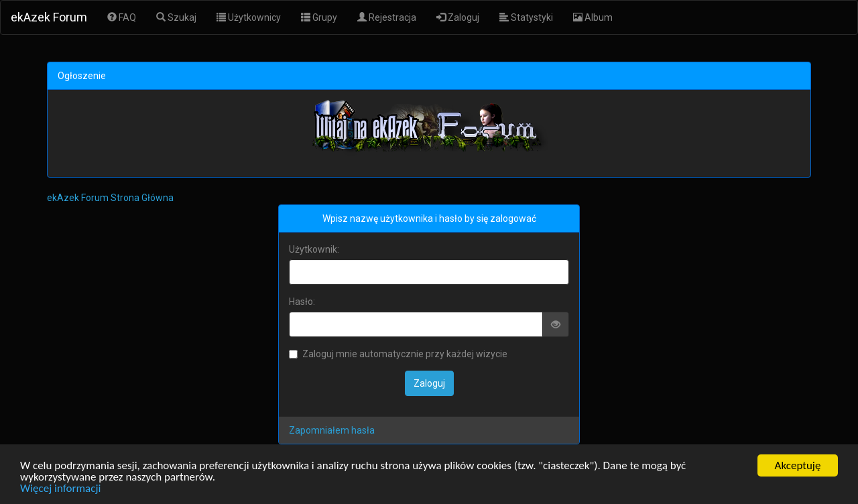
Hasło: (302, 302)
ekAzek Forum (49, 17)
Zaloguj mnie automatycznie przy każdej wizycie (398, 354)
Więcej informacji (60, 489)
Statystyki (526, 17)
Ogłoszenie (82, 76)
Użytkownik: (314, 249)
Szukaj (176, 17)
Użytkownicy (249, 17)
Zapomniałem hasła (332, 430)
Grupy (319, 17)
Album (593, 17)
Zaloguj (458, 17)
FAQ (122, 17)
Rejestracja (387, 17)
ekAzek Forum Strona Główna (110, 198)
